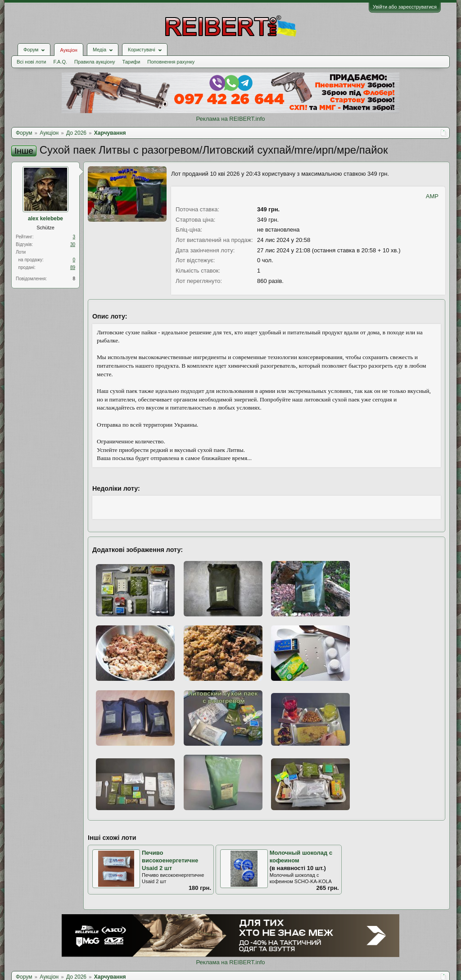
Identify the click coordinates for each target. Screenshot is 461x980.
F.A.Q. (60, 62)
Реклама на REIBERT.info (230, 119)
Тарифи (131, 62)
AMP (432, 196)
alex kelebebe (45, 219)
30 (73, 244)
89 (73, 267)
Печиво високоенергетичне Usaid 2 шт (170, 860)
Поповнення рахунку (171, 62)
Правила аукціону (95, 62)
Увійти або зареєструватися (405, 7)
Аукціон (68, 50)
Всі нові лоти (31, 62)
